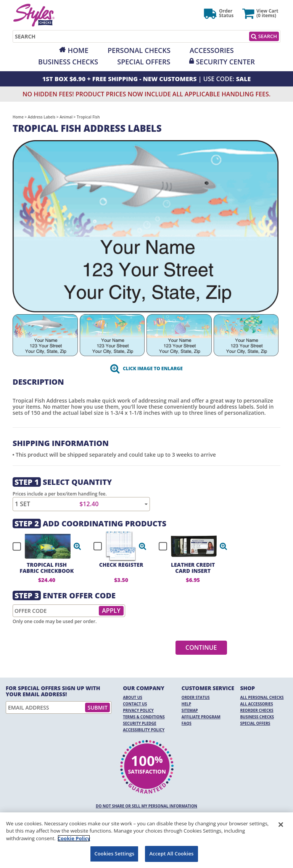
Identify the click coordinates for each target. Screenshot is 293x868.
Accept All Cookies (171, 854)
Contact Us (135, 704)
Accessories (212, 50)
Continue (201, 647)
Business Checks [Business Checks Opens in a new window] (257, 717)
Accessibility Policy (144, 730)
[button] (77, 546)
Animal (66, 117)
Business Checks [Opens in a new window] (68, 62)
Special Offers (144, 62)
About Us (133, 697)
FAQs (187, 723)
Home (78, 50)
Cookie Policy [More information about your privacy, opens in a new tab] (74, 838)
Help (186, 704)
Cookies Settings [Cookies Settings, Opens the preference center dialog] (114, 854)
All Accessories (256, 704)
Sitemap (190, 710)
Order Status (196, 697)
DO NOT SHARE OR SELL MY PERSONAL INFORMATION (146, 806)
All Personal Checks (262, 697)
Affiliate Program (201, 717)
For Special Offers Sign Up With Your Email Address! (53, 691)
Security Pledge (139, 723)
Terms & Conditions (144, 717)
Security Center (225, 62)
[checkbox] (43, 546)
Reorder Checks (257, 710)
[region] (146, 840)
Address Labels (42, 117)
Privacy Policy (138, 710)
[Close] (281, 825)
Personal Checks (139, 50)
